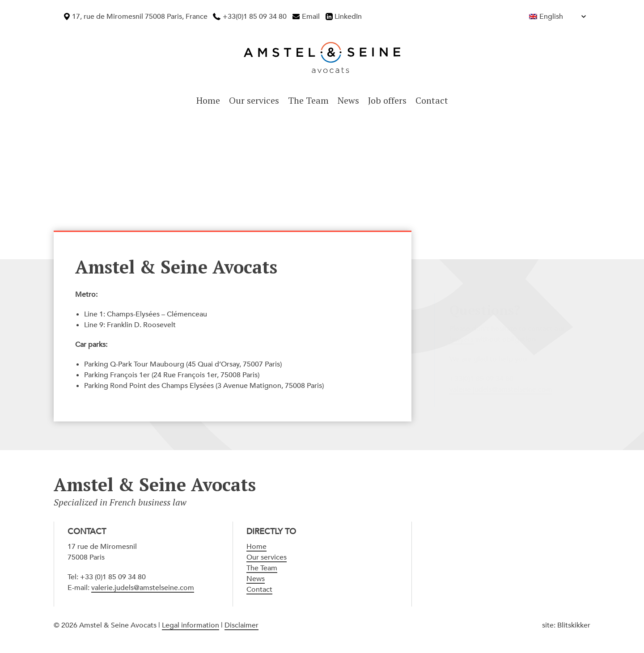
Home (208, 100)
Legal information (191, 625)
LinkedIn (348, 17)
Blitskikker (574, 625)
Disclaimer (241, 625)
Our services (254, 100)
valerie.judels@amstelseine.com (143, 588)
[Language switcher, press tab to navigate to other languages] (538, 17)
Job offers (387, 100)
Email (311, 17)
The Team (308, 100)
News (348, 100)
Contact (432, 100)
